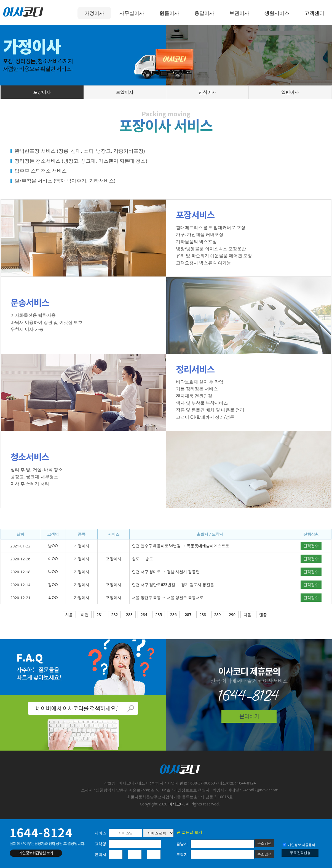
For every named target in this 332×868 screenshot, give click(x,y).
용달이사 (204, 13)
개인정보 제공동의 (299, 845)
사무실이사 (132, 13)
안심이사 (207, 92)
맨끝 (263, 615)
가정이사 (94, 13)
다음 (247, 615)
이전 (85, 615)
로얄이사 (125, 92)
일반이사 (290, 92)
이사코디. (177, 804)
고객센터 (314, 13)
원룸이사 (169, 13)
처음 (69, 615)
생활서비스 (277, 13)
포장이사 (42, 92)
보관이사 (239, 13)
